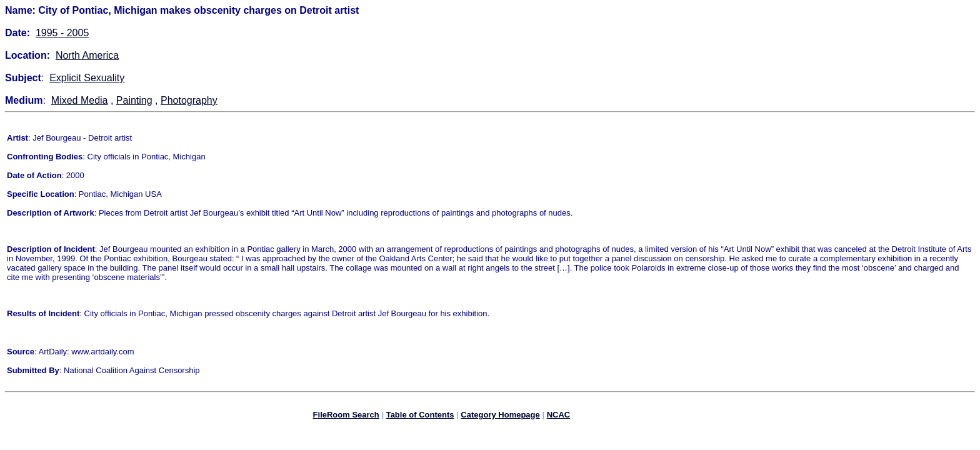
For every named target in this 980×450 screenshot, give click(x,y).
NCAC (559, 417)
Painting (134, 100)
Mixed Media (80, 100)
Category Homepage (500, 417)
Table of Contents (420, 417)
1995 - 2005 (62, 33)
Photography (189, 100)
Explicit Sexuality (87, 78)
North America (87, 55)
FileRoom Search (346, 417)
